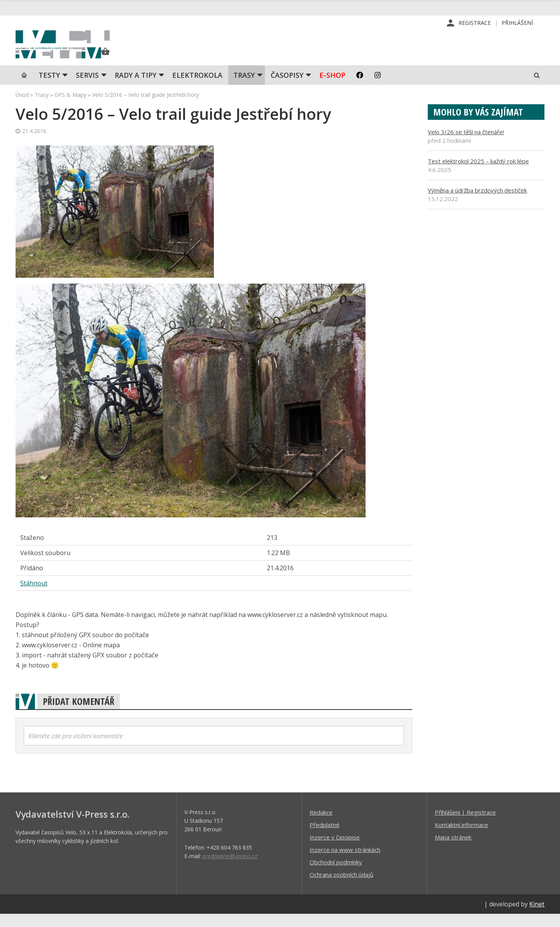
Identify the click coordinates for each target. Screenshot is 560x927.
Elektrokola (197, 88)
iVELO (82, 51)
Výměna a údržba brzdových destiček (477, 203)
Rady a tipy (136, 88)
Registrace (475, 23)
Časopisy (287, 88)
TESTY (49, 88)
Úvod (22, 107)
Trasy (244, 88)
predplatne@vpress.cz (230, 869)
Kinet (537, 917)
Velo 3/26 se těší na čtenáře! (466, 144)
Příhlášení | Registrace (465, 825)
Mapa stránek (453, 850)
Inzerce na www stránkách (345, 862)
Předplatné (325, 838)
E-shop (332, 88)
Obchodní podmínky (336, 875)
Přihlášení (517, 23)
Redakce (321, 825)
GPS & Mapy (70, 107)
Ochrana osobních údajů (341, 887)
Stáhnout (34, 596)
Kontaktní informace (461, 838)
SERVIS (87, 88)
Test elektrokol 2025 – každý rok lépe (478, 173)
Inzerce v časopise (335, 850)
